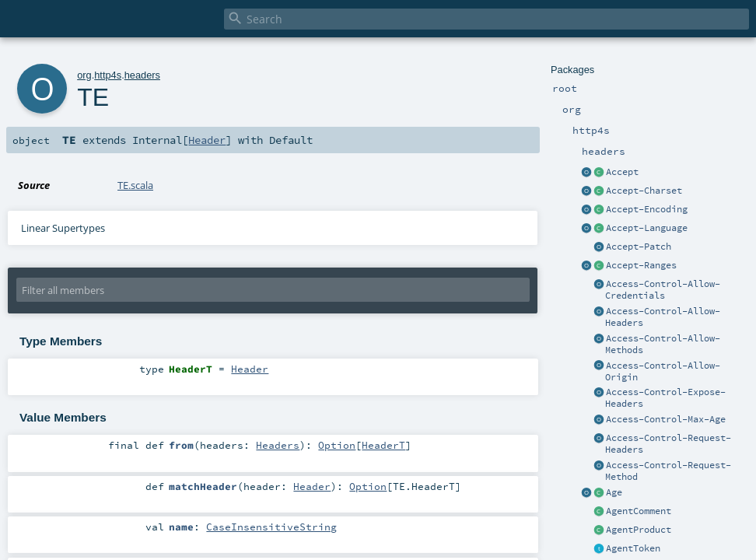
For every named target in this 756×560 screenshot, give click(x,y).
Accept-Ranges (641, 265)
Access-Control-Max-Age (666, 419)
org (84, 75)
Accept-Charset (644, 191)
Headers (278, 445)
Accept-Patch (639, 247)
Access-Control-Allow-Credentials (663, 290)
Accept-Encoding (647, 209)
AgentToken (633, 548)
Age (614, 492)
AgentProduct (639, 530)
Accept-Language (647, 228)
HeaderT (383, 445)
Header (207, 140)
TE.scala (135, 185)
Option (337, 445)
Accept (622, 172)
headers (142, 75)
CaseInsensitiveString (271, 527)
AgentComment (639, 511)
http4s (108, 75)
